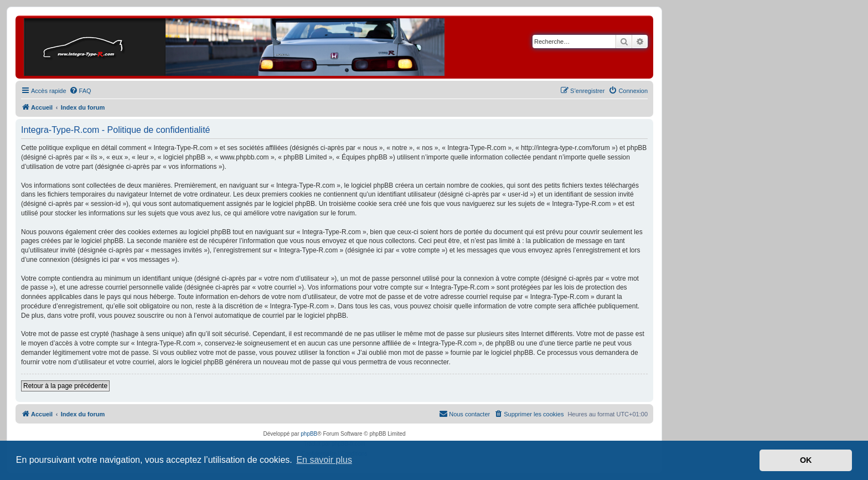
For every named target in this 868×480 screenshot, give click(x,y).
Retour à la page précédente (65, 386)
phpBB (309, 434)
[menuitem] (80, 91)
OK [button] (806, 460)
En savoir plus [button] (324, 460)
